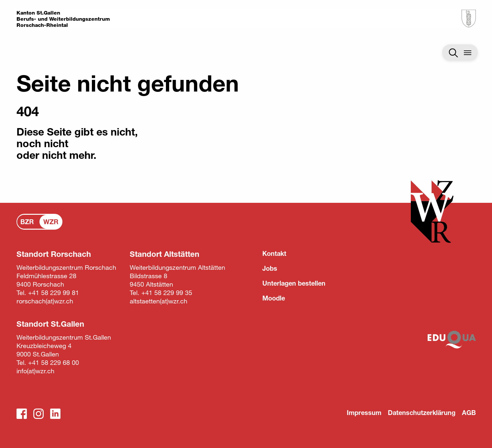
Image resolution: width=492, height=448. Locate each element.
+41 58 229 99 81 (54, 293)
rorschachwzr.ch (45, 301)
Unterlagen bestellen (294, 283)
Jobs (270, 268)
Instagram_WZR (38, 414)
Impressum (364, 413)
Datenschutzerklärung (422, 413)
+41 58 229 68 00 (54, 362)
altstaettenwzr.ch (159, 301)
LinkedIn (55, 414)
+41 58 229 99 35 (167, 293)
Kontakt (274, 253)
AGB (469, 413)
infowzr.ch (35, 371)
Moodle (274, 298)
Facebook (22, 414)
